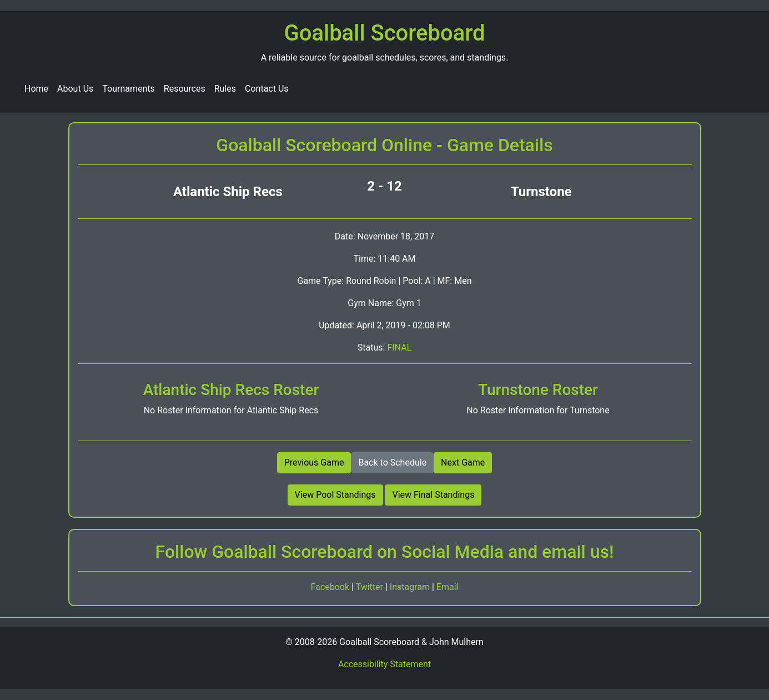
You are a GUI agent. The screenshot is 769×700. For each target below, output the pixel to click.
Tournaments (129, 89)
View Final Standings (433, 495)
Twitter (371, 587)
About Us (75, 89)
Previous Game (314, 462)
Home (36, 89)
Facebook (331, 587)
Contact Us (267, 89)
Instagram (411, 587)
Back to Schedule (392, 462)
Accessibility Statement (384, 664)
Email (448, 587)
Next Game (463, 462)
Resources (185, 89)
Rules (225, 89)
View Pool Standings (335, 495)
